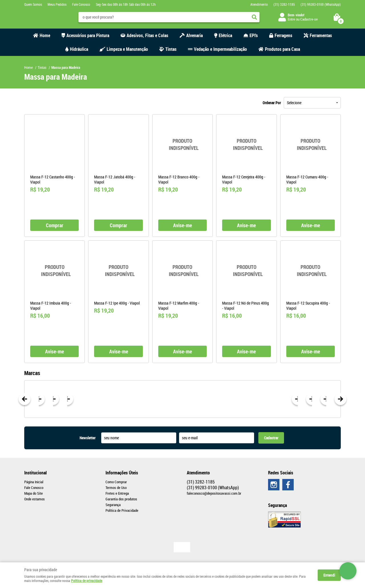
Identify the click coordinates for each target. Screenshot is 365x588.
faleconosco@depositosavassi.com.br (214, 493)
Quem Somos (33, 4)
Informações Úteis (122, 473)
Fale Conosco (81, 4)
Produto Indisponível (182, 144)
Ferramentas (321, 35)
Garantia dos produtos (121, 499)
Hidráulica (79, 49)
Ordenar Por (272, 103)
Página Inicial (34, 482)
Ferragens (283, 35)
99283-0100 (321, 4)
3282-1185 (284, 4)
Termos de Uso (116, 488)
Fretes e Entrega (117, 493)
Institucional (36, 473)
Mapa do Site (34, 493)
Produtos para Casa (282, 49)
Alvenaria (194, 35)
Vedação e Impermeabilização (220, 49)
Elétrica (225, 35)
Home (45, 35)
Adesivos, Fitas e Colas (147, 35)
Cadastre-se (309, 19)
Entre (291, 19)
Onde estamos (35, 499)
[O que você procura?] (254, 17)
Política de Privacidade (122, 510)
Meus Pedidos (57, 4)
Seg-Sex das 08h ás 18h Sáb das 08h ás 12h (126, 4)
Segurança (113, 505)
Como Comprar (116, 482)
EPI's (254, 35)
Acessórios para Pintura (88, 35)
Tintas (171, 49)
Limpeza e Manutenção (127, 49)
